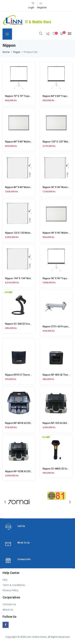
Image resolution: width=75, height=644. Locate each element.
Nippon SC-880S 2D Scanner (58, 469)
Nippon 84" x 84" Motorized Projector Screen (30, 187)
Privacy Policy (10, 590)
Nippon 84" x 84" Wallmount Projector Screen (30, 142)
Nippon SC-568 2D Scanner (20, 324)
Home (6, 52)
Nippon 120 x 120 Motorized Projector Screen (30, 233)
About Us (8, 610)
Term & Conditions (14, 585)
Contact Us (9, 604)
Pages (17, 52)
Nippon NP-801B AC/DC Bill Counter (25, 423)
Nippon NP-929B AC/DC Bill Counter (25, 471)
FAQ (5, 580)
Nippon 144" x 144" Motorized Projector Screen (31, 278)
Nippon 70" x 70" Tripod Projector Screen (28, 96)
